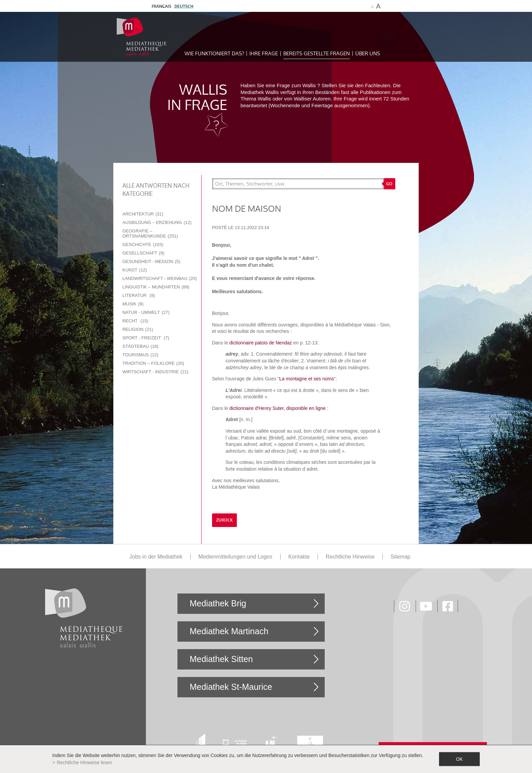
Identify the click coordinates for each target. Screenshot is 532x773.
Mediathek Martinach (229, 631)
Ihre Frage (264, 53)
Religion (138, 329)
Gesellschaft (144, 253)
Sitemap (401, 557)
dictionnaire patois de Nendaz (261, 343)
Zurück (224, 520)
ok (459, 759)
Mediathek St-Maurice (231, 687)
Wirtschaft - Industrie (156, 372)
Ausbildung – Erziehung (157, 222)
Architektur (143, 214)
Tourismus (140, 355)
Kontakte (299, 557)
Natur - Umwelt (146, 312)
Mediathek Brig (218, 603)
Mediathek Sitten (221, 659)
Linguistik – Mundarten (156, 287)
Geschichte (143, 244)
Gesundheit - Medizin (151, 261)
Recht (135, 321)
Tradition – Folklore (153, 363)
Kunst (135, 270)
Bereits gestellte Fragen (317, 53)
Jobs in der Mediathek (156, 557)
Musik (133, 304)
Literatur (139, 295)
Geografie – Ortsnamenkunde (150, 233)
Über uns (368, 53)
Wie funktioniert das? (214, 53)
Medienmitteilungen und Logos (235, 557)
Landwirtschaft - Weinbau (160, 278)
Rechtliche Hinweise (350, 557)
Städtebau (140, 346)
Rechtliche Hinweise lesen (84, 762)
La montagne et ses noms (307, 379)
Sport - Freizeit (146, 338)
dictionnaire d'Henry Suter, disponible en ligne (278, 408)
